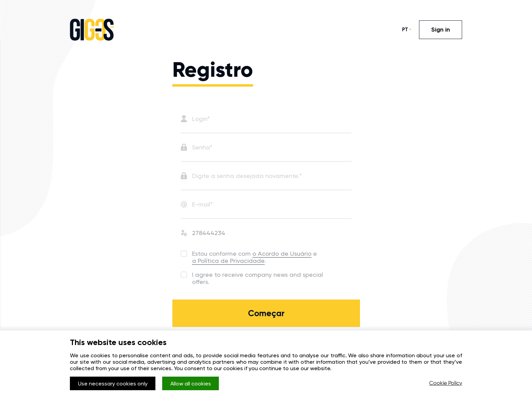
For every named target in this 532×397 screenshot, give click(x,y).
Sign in (441, 30)
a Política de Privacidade (228, 261)
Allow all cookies (191, 384)
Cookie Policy (446, 383)
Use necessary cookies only (113, 384)
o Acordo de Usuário (282, 254)
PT (405, 30)
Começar (266, 313)
